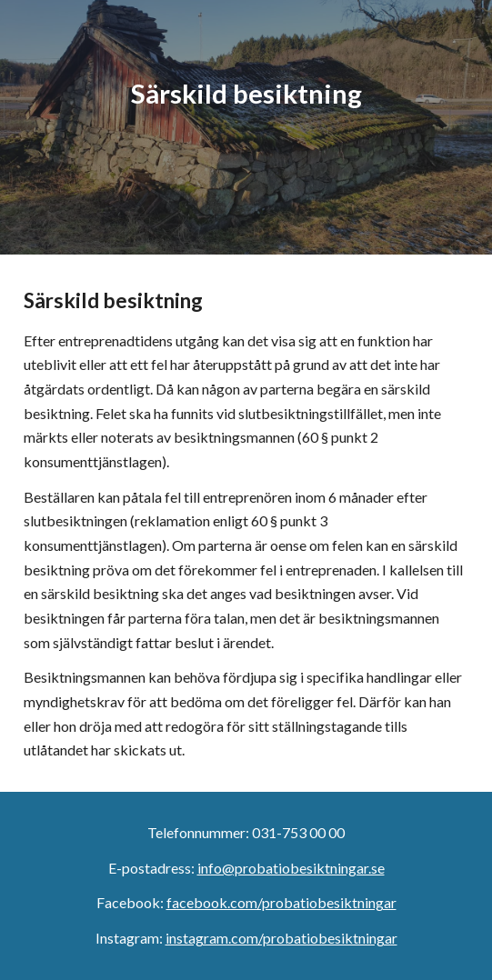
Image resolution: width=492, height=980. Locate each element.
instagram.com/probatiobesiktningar (281, 938)
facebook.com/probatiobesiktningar (281, 902)
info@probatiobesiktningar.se (291, 868)
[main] (246, 127)
